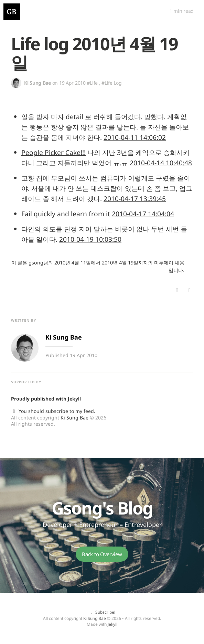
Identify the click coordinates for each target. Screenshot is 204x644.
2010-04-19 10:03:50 (90, 239)
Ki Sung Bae (74, 418)
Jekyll (74, 399)
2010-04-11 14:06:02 (135, 137)
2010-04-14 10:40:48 (161, 163)
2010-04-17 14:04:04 (143, 214)
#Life (92, 83)
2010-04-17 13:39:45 (135, 199)
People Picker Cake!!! (53, 152)
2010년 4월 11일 (73, 263)
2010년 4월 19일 (120, 263)
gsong (36, 263)
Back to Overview (102, 554)
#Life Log (111, 83)
